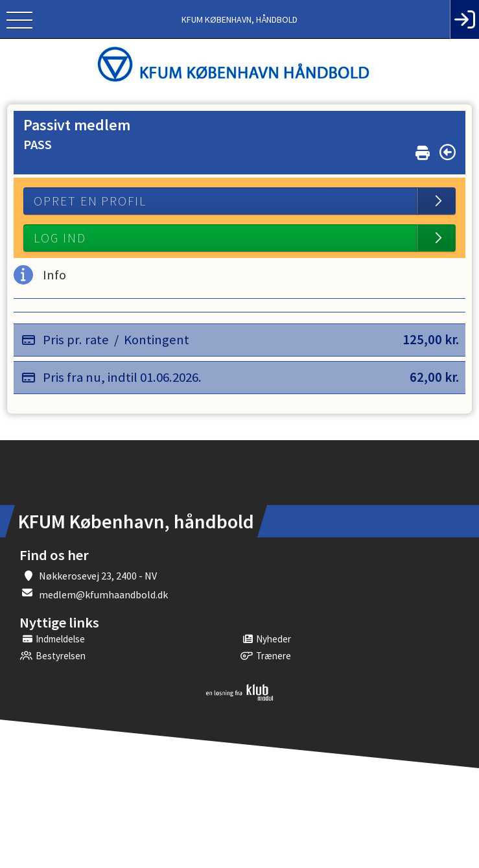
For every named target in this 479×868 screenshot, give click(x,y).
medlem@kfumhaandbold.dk (103, 594)
